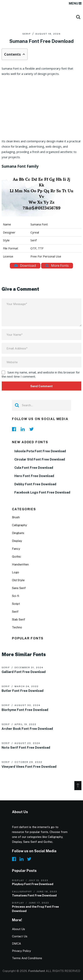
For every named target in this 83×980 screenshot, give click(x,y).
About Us (18, 929)
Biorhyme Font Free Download (25, 710)
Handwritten (20, 564)
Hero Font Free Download (34, 476)
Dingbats (18, 533)
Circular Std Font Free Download (40, 459)
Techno (17, 627)
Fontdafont (37, 971)
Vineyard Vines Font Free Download (29, 767)
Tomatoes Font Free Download (34, 895)
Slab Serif (19, 619)
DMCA (17, 944)
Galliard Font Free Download (24, 672)
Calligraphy (19, 525)
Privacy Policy (21, 951)
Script (16, 604)
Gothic (17, 557)
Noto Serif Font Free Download (26, 748)
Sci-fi (16, 596)
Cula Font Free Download (34, 468)
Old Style (18, 580)
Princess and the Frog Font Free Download (35, 909)
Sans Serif (19, 588)
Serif (27, 34)
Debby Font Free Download (35, 484)
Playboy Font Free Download (33, 884)
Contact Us (20, 936)
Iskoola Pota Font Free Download (40, 451)
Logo (16, 572)
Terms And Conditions (27, 958)
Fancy (16, 549)
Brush (16, 517)
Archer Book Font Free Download (27, 729)
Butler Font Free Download (23, 691)
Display (17, 541)
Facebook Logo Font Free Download (42, 492)
